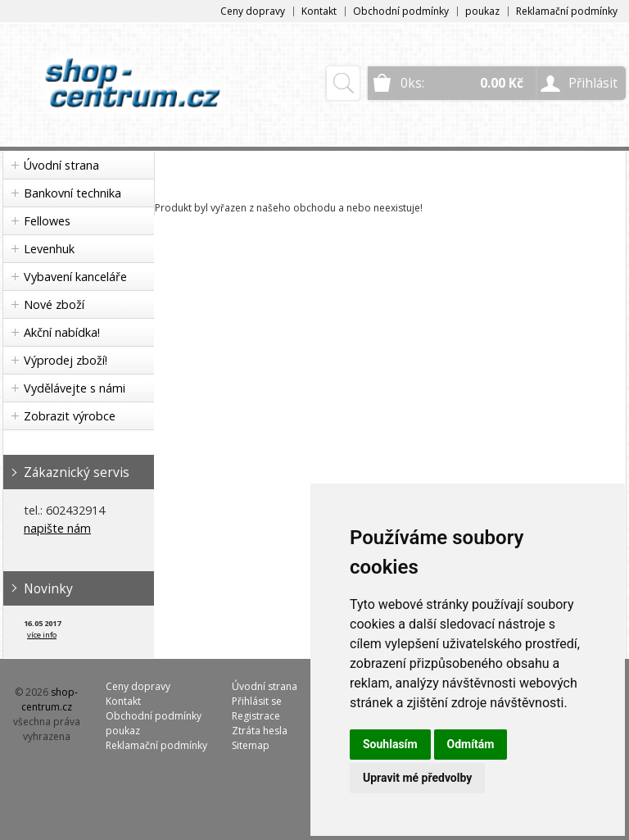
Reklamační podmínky (567, 11)
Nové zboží (54, 304)
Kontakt (319, 11)
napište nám (57, 528)
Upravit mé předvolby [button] (417, 778)
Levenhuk (49, 249)
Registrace (256, 716)
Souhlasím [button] (390, 744)
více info (42, 635)
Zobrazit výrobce (70, 416)
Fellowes (47, 221)
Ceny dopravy (253, 11)
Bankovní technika (72, 193)
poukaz (482, 11)
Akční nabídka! (62, 332)
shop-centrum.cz (50, 699)
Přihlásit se (257, 701)
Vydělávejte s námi (75, 388)
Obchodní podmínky (401, 11)
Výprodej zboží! (66, 360)
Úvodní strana (61, 165)
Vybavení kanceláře (75, 277)
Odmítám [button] (471, 744)
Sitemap (251, 745)
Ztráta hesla (260, 731)
